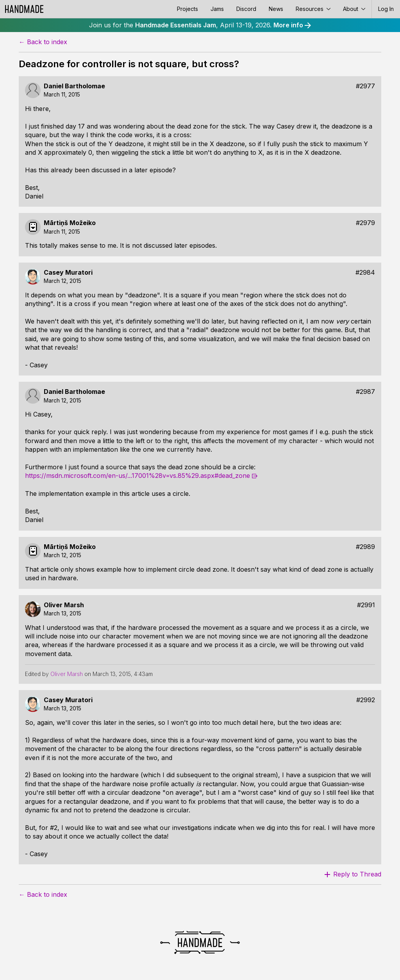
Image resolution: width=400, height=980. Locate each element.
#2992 (366, 700)
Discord (246, 9)
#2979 (365, 223)
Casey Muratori (68, 273)
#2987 (365, 392)
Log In (386, 9)
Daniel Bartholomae (74, 86)
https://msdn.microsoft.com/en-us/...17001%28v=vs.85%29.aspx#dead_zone (137, 476)
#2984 (365, 273)
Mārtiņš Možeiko (70, 223)
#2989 (365, 547)
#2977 (365, 86)
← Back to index (43, 42)
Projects (187, 9)
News (276, 9)
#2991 (366, 605)
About (354, 9)
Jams (217, 9)
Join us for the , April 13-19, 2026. (200, 25)
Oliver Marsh (64, 605)
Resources (313, 9)
